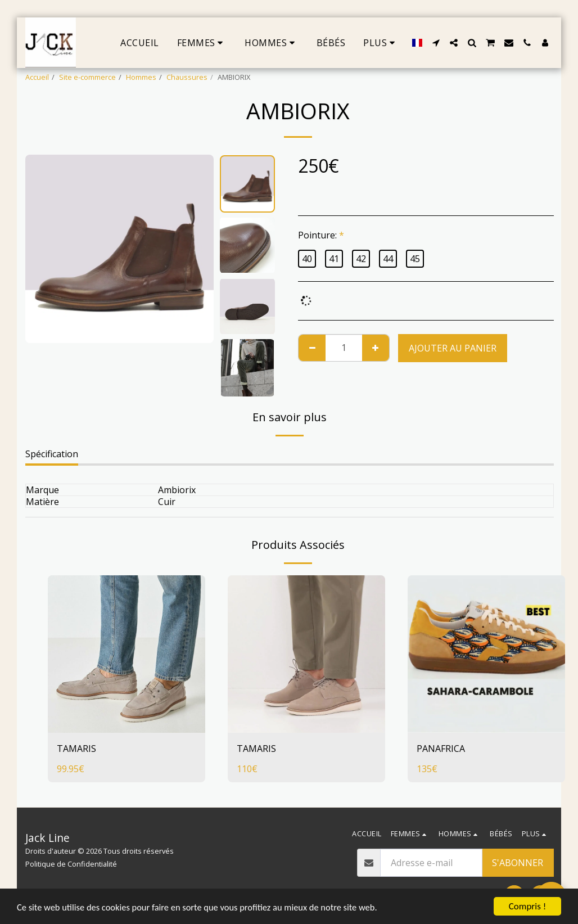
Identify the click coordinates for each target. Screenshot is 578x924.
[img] (127, 654)
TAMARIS (76, 749)
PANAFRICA (441, 749)
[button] (436, 43)
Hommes (141, 77)
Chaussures (187, 77)
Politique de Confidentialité (71, 864)
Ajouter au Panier (453, 348)
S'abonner (518, 863)
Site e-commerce (87, 77)
